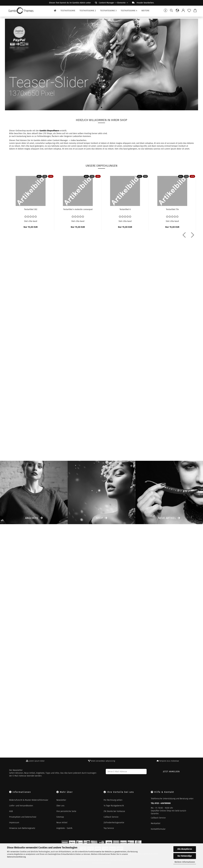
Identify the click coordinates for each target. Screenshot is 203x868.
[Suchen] (171, 11)
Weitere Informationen (185, 862)
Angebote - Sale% (64, 828)
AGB (11, 811)
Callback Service (111, 817)
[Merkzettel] (189, 11)
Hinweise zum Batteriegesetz (22, 828)
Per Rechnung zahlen (113, 800)
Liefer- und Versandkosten (21, 806)
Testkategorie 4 (129, 11)
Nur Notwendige (185, 856)
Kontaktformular (158, 829)
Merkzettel (156, 823)
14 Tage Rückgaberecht (114, 806)
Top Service (109, 828)
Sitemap (60, 817)
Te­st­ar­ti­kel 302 (31, 209)
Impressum (14, 823)
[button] (177, 11)
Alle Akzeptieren (185, 849)
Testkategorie (68, 11)
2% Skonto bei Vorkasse (114, 811)
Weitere (145, 11)
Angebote (32, 518)
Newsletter (61, 800)
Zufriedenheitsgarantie (114, 823)
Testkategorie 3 (108, 11)
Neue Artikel (167, 518)
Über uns (60, 806)
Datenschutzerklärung (16, 857)
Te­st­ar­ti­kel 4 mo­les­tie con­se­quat (78, 209)
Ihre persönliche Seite (66, 811)
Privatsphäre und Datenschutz (23, 817)
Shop (99, 518)
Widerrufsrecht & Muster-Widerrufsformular (29, 800)
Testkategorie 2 (88, 11)
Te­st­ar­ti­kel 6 (125, 209)
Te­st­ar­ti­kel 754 (172, 209)
